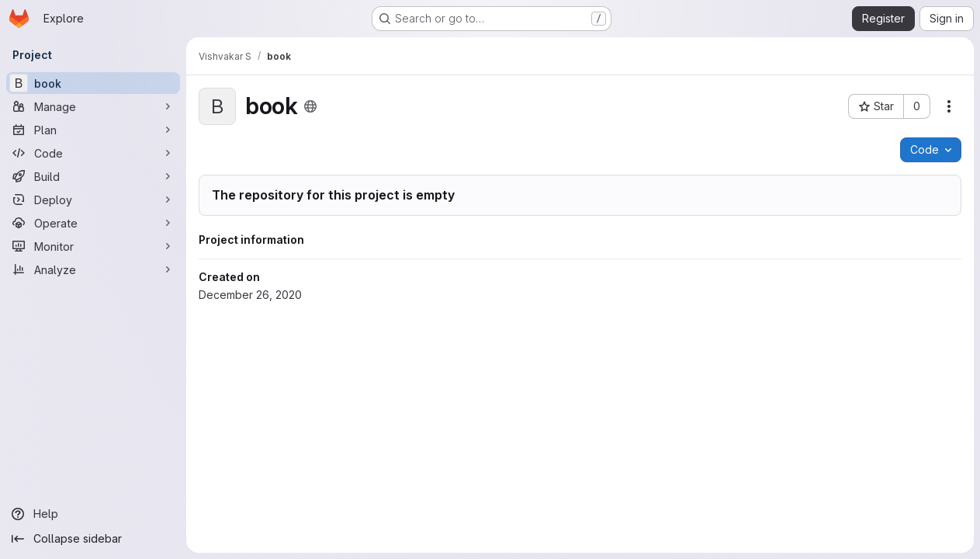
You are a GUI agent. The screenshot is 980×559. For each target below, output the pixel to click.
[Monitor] (93, 246)
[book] (93, 83)
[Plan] (93, 130)
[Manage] (93, 106)
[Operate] (93, 223)
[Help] (93, 514)
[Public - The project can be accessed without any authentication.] (310, 106)
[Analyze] (93, 269)
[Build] (93, 176)
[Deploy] (93, 200)
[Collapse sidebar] (93, 539)
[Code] (93, 153)
